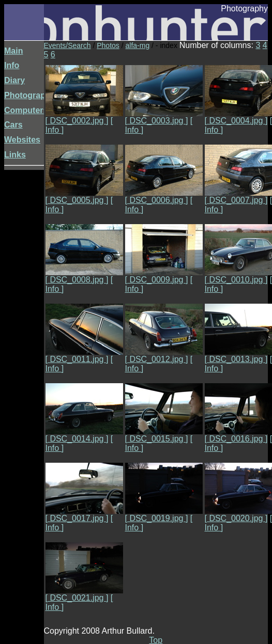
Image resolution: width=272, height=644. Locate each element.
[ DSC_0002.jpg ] (84, 117)
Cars (13, 125)
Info (12, 65)
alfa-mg (138, 45)
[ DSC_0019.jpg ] (164, 515)
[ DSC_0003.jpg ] (164, 117)
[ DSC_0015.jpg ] (164, 435)
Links (15, 155)
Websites (22, 140)
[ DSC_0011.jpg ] (84, 356)
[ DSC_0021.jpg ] (84, 594)
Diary (14, 80)
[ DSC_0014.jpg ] (84, 435)
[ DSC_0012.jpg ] (164, 356)
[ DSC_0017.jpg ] (84, 515)
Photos (108, 45)
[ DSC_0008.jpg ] (84, 276)
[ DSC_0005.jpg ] (84, 197)
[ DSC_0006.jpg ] (164, 197)
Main (13, 51)
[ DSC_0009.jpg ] (164, 276)
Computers (26, 110)
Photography (30, 95)
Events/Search (67, 45)
